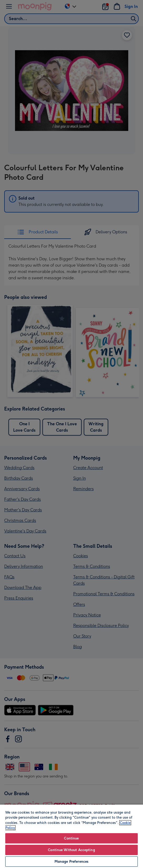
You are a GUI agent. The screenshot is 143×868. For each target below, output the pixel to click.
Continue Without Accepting (71, 850)
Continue (71, 838)
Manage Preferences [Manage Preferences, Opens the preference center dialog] (71, 862)
